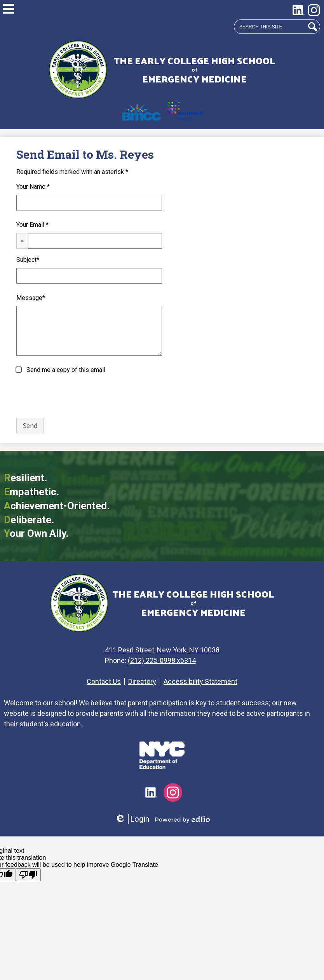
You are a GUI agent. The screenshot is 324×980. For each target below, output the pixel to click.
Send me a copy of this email (65, 370)
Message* (31, 298)
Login (132, 819)
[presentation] (75, 396)
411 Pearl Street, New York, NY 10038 (165, 650)
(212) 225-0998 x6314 (165, 660)
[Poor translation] (28, 875)
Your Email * (32, 225)
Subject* (28, 260)
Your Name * (33, 187)
